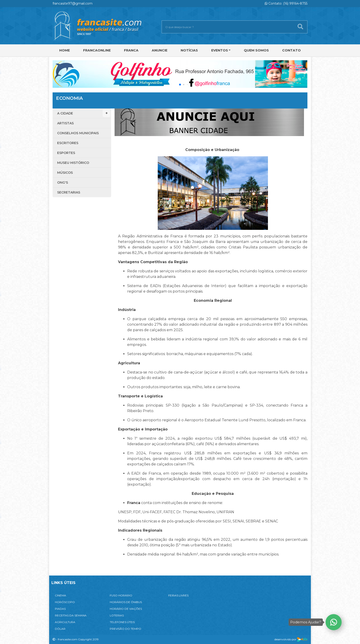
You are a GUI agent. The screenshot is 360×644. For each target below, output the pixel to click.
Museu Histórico (73, 163)
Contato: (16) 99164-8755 (286, 3)
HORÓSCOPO (65, 602)
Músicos (65, 173)
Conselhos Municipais (78, 133)
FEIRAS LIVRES (178, 595)
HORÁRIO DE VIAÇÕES (126, 609)
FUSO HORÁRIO (121, 595)
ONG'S (63, 182)
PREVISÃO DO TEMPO (125, 629)
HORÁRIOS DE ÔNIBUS (126, 602)
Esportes (66, 153)
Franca (131, 50)
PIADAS (60, 609)
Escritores (68, 143)
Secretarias (69, 192)
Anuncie (160, 50)
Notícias (189, 50)
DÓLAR (60, 629)
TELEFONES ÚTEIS (122, 622)
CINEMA (60, 595)
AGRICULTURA (65, 622)
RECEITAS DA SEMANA (71, 615)
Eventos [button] (220, 50)
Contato (291, 50)
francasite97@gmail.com (73, 3)
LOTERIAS (117, 615)
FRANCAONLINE (97, 50)
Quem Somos (256, 50)
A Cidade (84, 113)
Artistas (65, 123)
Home (65, 50)
